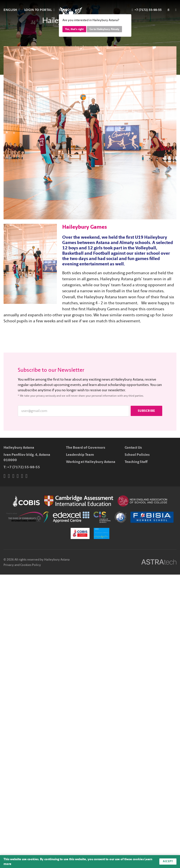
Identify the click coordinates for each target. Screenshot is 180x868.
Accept (168, 862)
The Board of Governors (86, 447)
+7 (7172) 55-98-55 (24, 467)
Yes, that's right (74, 29)
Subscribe (146, 411)
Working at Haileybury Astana (91, 462)
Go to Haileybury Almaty (104, 29)
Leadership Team (80, 455)
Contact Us (133, 447)
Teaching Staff (136, 462)
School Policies (137, 455)
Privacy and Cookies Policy (22, 565)
